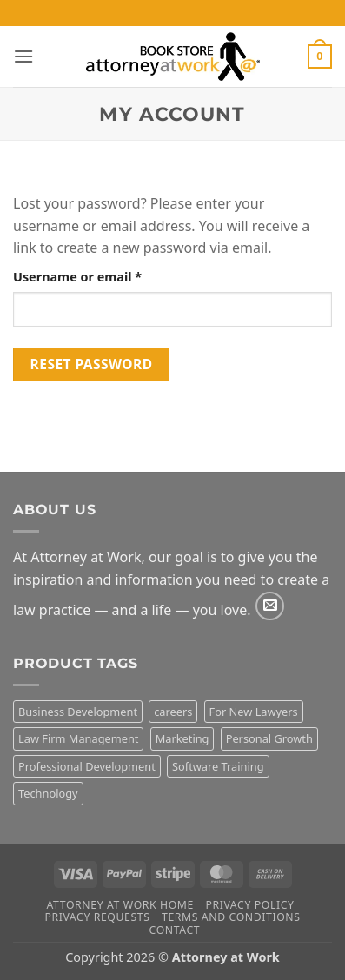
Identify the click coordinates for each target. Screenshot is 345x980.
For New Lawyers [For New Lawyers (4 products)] (254, 712)
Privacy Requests (97, 917)
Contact (175, 930)
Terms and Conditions (231, 917)
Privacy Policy (249, 905)
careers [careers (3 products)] (173, 712)
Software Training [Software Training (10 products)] (218, 766)
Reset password (92, 364)
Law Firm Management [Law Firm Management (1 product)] (78, 738)
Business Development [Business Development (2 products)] (78, 712)
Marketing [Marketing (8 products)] (182, 738)
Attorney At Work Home (120, 905)
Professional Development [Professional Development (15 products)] (87, 766)
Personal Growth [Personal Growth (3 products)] (269, 738)
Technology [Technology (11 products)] (48, 793)
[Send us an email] (270, 606)
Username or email (105, 276)
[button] (23, 56)
